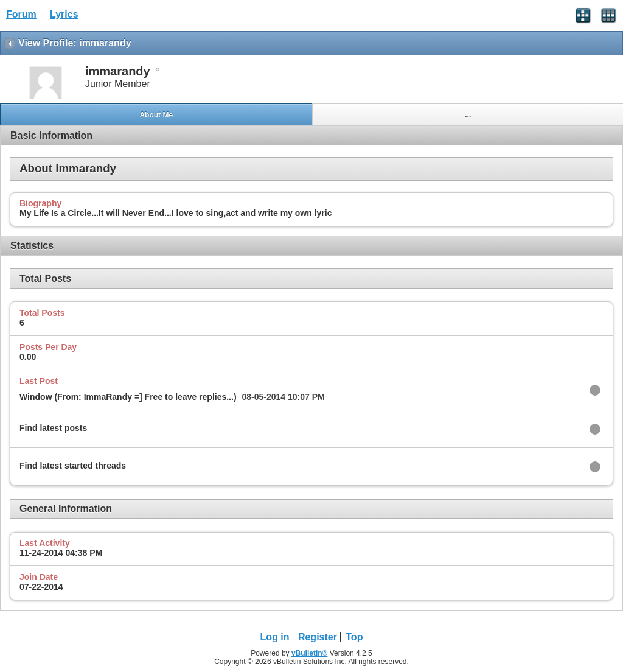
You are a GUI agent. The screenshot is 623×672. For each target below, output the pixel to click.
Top (354, 637)
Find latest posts (53, 428)
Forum (21, 14)
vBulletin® (310, 653)
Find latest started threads (73, 466)
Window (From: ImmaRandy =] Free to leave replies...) (128, 397)
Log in (275, 637)
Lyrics (64, 14)
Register (318, 637)
